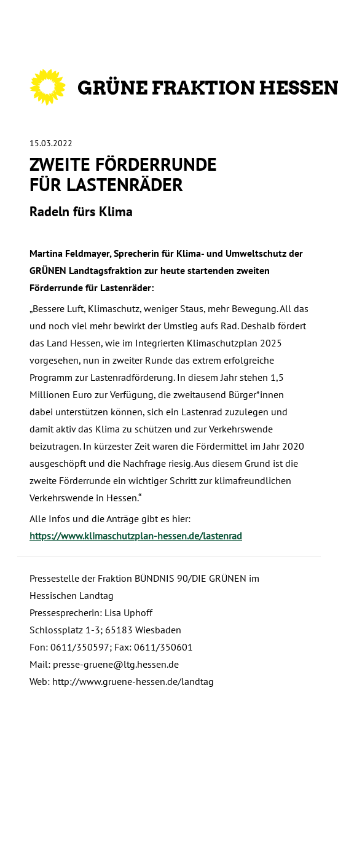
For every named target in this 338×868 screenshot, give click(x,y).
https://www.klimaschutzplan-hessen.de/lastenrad (136, 536)
